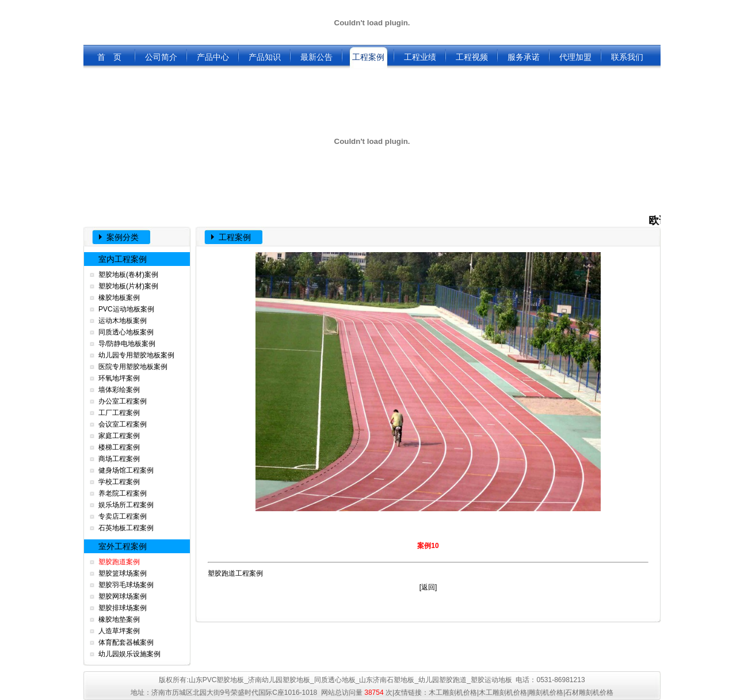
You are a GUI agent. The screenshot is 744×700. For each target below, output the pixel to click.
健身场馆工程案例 (126, 470)
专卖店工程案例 (123, 516)
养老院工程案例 (123, 493)
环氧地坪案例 (119, 378)
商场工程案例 (119, 459)
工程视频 (472, 57)
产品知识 (265, 57)
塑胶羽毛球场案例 (126, 585)
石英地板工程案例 (126, 528)
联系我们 (627, 57)
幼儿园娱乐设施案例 (129, 654)
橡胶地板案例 (119, 298)
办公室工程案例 (123, 401)
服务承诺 (524, 57)
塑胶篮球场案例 (123, 573)
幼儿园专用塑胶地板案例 (136, 355)
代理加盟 (575, 57)
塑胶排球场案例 (123, 608)
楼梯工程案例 (119, 447)
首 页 (109, 57)
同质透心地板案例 (126, 332)
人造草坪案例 (119, 631)
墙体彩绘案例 (119, 390)
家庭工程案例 (119, 436)
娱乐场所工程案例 (126, 505)
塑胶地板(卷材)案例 (128, 275)
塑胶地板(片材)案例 (128, 286)
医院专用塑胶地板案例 (133, 367)
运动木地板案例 (123, 321)
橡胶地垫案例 (119, 619)
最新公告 (316, 57)
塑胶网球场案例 (123, 596)
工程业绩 (420, 57)
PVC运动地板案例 (126, 309)
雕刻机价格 (546, 693)
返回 (428, 587)
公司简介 (161, 57)
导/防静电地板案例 (127, 344)
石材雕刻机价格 (589, 693)
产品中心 (213, 57)
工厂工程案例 (119, 413)
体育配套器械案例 (126, 642)
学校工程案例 (119, 482)
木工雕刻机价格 (453, 693)
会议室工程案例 (123, 424)
